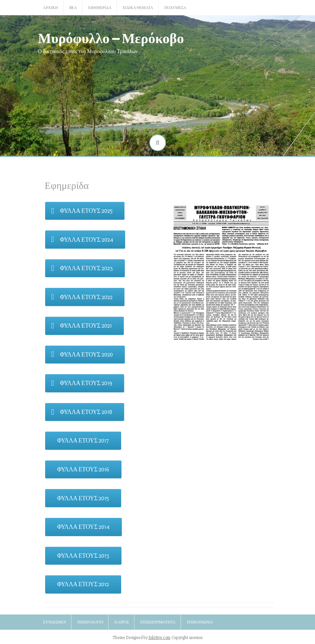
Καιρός (122, 622)
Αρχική (51, 8)
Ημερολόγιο (90, 622)
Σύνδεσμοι (55, 622)
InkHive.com (159, 638)
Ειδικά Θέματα (138, 8)
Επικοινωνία (200, 622)
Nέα (73, 8)
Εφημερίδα (100, 8)
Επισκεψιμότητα (158, 622)
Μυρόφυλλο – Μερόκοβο (111, 38)
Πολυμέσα (175, 8)
